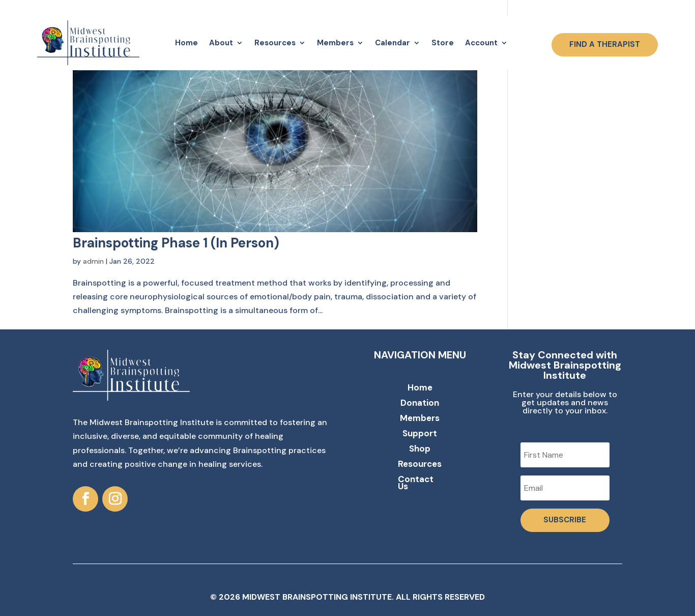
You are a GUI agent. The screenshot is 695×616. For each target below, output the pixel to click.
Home (186, 43)
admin (93, 261)
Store (443, 43)
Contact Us (416, 484)
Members (335, 43)
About (221, 43)
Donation (420, 404)
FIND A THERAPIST (605, 44)
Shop (420, 450)
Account (481, 43)
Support (420, 434)
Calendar (393, 43)
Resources (275, 43)
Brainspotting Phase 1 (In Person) (176, 243)
